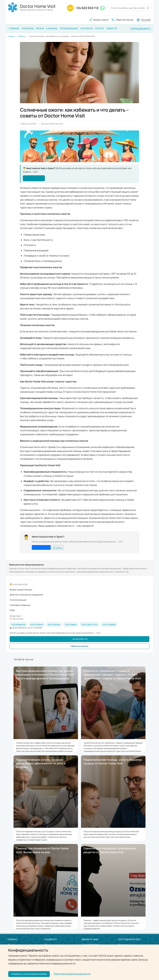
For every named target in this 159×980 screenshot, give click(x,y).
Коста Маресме (18, 624)
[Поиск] (148, 8)
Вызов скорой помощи (21, 590)
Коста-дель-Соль (90, 624)
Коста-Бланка (37, 624)
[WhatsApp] (103, 8)
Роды (12, 610)
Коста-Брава (71, 624)
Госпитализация (18, 600)
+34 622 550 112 (87, 8)
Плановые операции (20, 605)
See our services (34, 178)
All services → (16, 616)
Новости (112, 28)
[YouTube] (33, 975)
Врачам (123, 951)
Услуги (99, 28)
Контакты (87, 28)
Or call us (58, 547)
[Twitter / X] (25, 975)
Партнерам (125, 945)
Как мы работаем (18, 958)
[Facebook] (11, 975)
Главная (14, 28)
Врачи (40, 28)
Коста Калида (54, 624)
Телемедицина (69, 28)
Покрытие (28, 28)
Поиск (11, 945)
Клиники (52, 28)
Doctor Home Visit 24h (110, 974)
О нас (11, 951)
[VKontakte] (18, 975)
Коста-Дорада (109, 624)
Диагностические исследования (26, 595)
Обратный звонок (79, 646)
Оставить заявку (91, 958)
